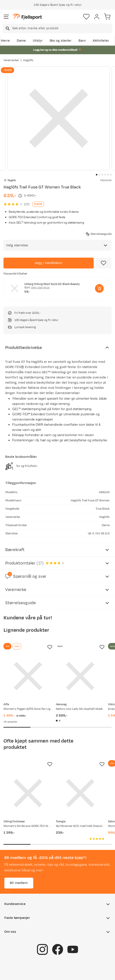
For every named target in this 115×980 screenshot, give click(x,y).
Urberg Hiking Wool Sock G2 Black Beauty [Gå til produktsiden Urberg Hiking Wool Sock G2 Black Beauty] (52, 284)
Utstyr (38, 41)
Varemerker (11, 60)
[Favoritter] (86, 17)
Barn (82, 41)
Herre (5, 41)
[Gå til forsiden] (27, 17)
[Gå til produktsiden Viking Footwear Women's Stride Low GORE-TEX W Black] (28, 793)
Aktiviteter (101, 41)
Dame (21, 41)
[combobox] (57, 28)
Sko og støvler (61, 41)
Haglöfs (28, 60)
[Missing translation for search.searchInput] (7, 29)
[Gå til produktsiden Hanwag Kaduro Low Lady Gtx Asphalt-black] (80, 676)
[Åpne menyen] (6, 17)
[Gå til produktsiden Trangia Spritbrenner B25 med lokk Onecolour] (80, 793)
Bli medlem (19, 883)
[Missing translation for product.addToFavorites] (103, 263)
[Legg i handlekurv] (49, 263)
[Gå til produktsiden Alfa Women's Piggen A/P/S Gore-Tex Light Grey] (28, 676)
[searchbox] (62, 28)
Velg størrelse (40, 288)
